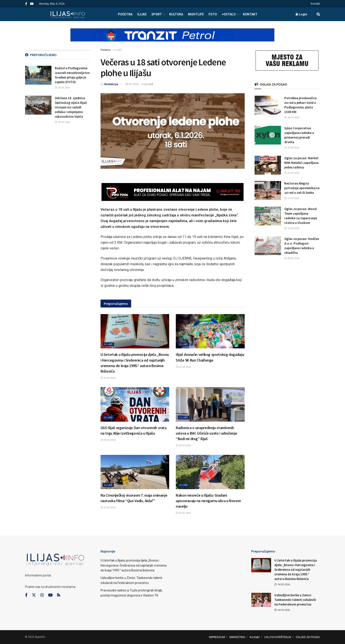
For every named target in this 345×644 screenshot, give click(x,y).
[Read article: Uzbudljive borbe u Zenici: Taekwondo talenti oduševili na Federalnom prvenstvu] (261, 600)
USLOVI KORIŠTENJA (278, 637)
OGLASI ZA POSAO (308, 637)
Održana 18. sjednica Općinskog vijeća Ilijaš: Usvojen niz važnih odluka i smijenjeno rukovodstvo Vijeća (71, 107)
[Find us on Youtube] (50, 595)
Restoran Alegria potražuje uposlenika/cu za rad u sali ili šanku (302, 188)
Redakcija (111, 84)
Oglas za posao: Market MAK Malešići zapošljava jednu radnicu (301, 163)
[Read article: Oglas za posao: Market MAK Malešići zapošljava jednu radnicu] (268, 165)
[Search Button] (318, 14)
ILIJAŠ (142, 14)
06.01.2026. (132, 84)
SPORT (157, 14)
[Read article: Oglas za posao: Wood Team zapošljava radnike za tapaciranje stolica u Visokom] (268, 216)
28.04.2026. (63, 88)
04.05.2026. (108, 378)
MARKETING (237, 637)
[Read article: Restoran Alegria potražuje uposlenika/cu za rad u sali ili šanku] (268, 190)
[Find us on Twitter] (34, 595)
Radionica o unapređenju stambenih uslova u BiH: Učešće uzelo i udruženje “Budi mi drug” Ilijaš (206, 433)
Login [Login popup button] (301, 14)
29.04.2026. (63, 122)
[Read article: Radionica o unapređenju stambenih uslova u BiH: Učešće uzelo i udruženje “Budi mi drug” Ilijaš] (210, 404)
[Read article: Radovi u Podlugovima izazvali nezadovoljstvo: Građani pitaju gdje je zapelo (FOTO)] (38, 75)
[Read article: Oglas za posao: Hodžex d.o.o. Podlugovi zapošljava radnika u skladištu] (268, 246)
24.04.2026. (292, 148)
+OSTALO (229, 14)
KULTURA (176, 14)
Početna (106, 50)
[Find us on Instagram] (42, 595)
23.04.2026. (292, 173)
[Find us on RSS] (59, 595)
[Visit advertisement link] (172, 39)
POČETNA (125, 14)
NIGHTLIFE (196, 14)
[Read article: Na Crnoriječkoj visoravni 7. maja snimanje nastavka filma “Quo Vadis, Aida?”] (135, 472)
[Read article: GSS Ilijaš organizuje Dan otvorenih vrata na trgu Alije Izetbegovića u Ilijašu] (135, 404)
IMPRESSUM (217, 637)
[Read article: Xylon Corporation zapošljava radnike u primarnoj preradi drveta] (268, 135)
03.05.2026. (184, 513)
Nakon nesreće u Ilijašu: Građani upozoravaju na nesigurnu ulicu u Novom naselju (208, 501)
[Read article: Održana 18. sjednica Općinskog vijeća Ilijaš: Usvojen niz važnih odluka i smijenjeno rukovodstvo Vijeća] (38, 105)
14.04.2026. (292, 198)
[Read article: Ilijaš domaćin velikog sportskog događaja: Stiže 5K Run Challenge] (210, 331)
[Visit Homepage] (68, 14)
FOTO (213, 14)
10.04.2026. (292, 228)
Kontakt (315, 4)
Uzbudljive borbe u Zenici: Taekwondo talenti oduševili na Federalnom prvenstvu (295, 600)
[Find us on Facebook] (26, 595)
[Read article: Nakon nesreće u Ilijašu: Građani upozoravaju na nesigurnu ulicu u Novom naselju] (210, 472)
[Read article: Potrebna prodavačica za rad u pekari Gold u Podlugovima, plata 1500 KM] (268, 105)
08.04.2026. (292, 258)
